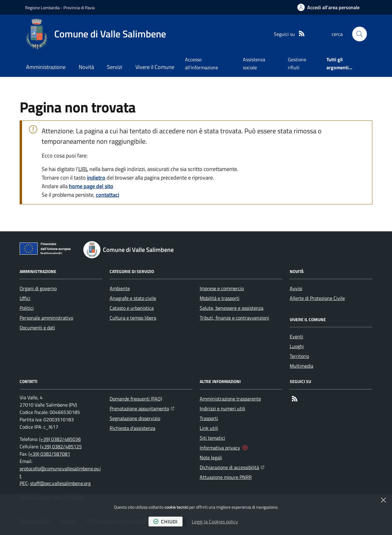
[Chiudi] (383, 500)
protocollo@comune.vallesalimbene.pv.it (60, 472)
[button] (360, 34)
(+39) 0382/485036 (60, 439)
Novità (86, 67)
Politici (27, 308)
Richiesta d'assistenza (132, 428)
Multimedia (302, 366)
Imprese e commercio (222, 288)
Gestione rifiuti (297, 63)
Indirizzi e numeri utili (222, 408)
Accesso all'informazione (202, 63)
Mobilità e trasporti (220, 298)
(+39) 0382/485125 (61, 446)
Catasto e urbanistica (132, 308)
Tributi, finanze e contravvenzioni (234, 318)
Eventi (296, 336)
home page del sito (91, 186)
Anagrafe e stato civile (133, 298)
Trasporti (209, 418)
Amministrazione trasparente (230, 399)
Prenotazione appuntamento (142, 408)
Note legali (211, 457)
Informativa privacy (220, 448)
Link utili (209, 428)
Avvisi (296, 288)
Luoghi (297, 346)
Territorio (299, 356)
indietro (96, 178)
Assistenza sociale (254, 63)
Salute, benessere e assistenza (232, 308)
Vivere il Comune (155, 67)
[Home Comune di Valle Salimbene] (96, 34)
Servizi (115, 67)
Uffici (25, 298)
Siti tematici (212, 438)
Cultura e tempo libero (133, 318)
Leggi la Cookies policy (215, 522)
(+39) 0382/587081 (49, 454)
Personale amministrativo (46, 318)
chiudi (166, 522)
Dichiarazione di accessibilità (232, 467)
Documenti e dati (37, 328)
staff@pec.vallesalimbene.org (60, 483)
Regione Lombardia (42, 8)
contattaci (107, 195)
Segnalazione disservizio (135, 418)
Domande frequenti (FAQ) (136, 399)
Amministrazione (46, 67)
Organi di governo (38, 288)
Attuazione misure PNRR (226, 477)
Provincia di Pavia (79, 8)
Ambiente (120, 288)
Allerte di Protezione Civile (317, 298)
